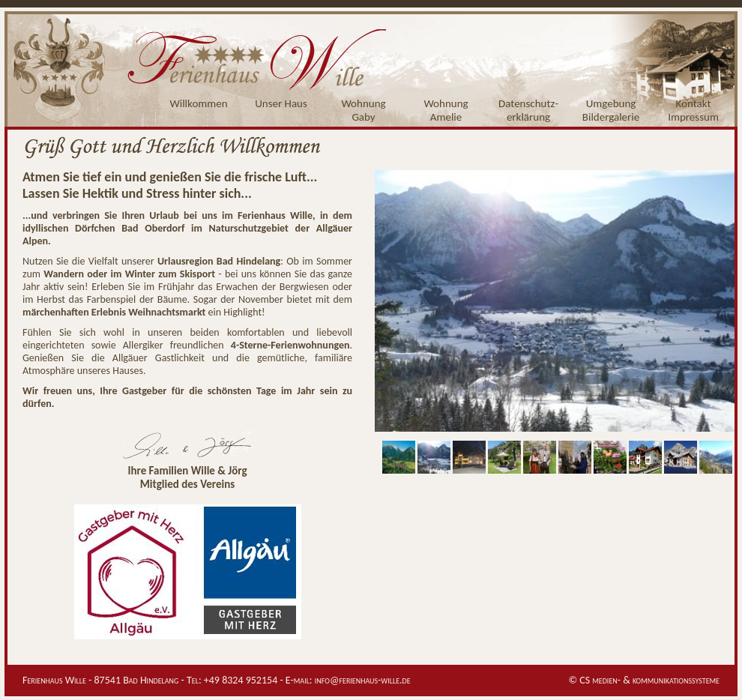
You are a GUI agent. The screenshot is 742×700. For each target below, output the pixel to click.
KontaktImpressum (693, 110)
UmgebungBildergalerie (611, 110)
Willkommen (198, 103)
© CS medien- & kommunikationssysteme (644, 680)
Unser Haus (281, 103)
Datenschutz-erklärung (528, 110)
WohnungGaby (363, 110)
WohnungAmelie (446, 110)
